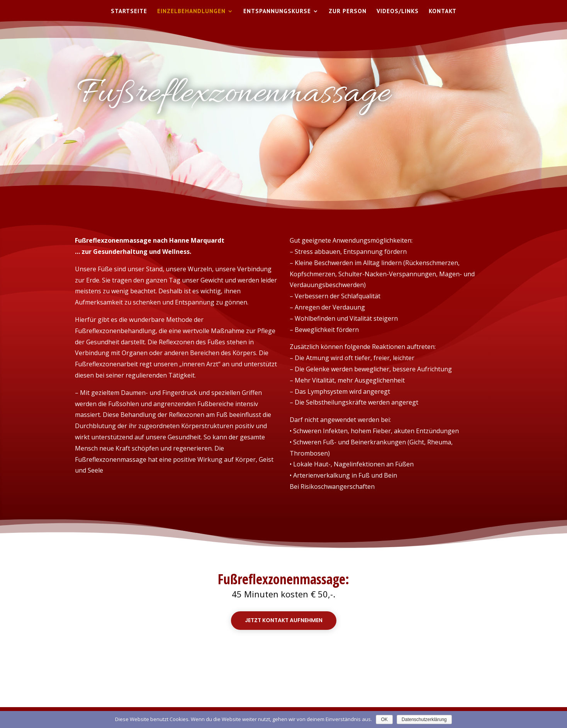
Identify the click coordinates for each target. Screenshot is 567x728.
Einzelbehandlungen (191, 12)
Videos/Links (398, 12)
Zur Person (348, 12)
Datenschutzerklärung (424, 719)
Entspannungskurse (277, 12)
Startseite (129, 12)
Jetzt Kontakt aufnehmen (284, 620)
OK (384, 719)
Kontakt (443, 12)
